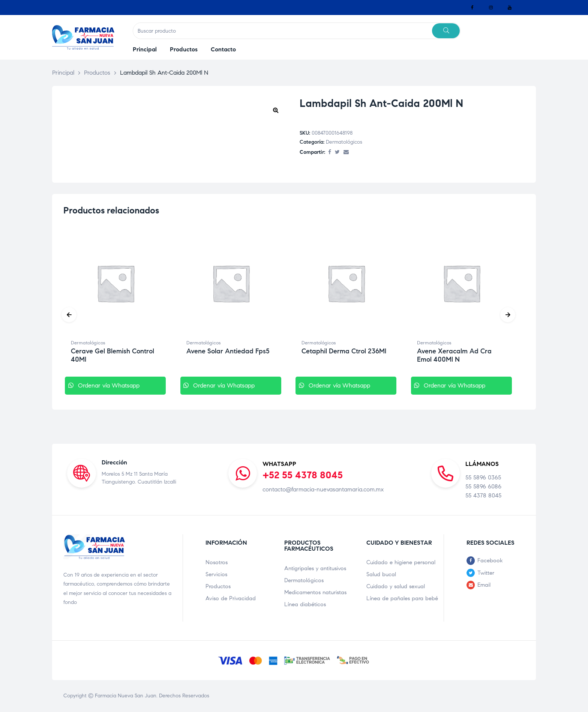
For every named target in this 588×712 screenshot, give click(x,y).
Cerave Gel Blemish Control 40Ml (112, 355)
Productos (218, 586)
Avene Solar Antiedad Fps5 (228, 351)
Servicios (216, 574)
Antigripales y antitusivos (315, 568)
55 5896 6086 (483, 486)
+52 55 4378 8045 (303, 475)
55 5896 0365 (483, 477)
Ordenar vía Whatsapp (114, 385)
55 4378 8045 (483, 495)
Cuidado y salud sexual (396, 586)
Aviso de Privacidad (231, 598)
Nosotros (217, 562)
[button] (276, 110)
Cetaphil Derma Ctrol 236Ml (344, 351)
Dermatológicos (344, 142)
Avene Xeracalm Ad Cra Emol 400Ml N (454, 355)
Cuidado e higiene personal (401, 562)
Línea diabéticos (305, 604)
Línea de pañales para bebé (402, 598)
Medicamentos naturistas (315, 592)
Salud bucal (381, 574)
